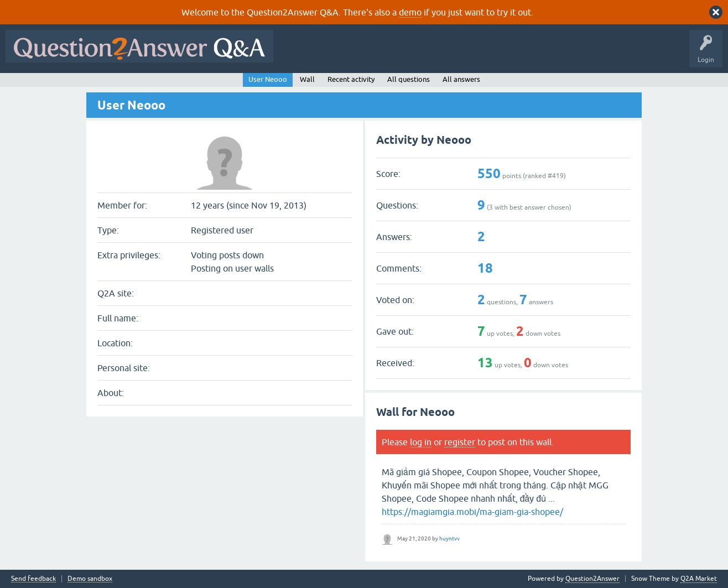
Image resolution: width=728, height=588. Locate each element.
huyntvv (449, 538)
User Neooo (268, 79)
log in (421, 442)
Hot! (381, 54)
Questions (342, 54)
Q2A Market (699, 579)
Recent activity (351, 79)
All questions (409, 79)
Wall (307, 79)
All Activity (298, 54)
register (460, 442)
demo (410, 12)
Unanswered (423, 54)
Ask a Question (546, 54)
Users (500, 54)
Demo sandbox (90, 579)
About (620, 54)
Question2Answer (592, 579)
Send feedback (33, 579)
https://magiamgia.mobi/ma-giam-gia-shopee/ (472, 512)
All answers (461, 79)
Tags (465, 54)
